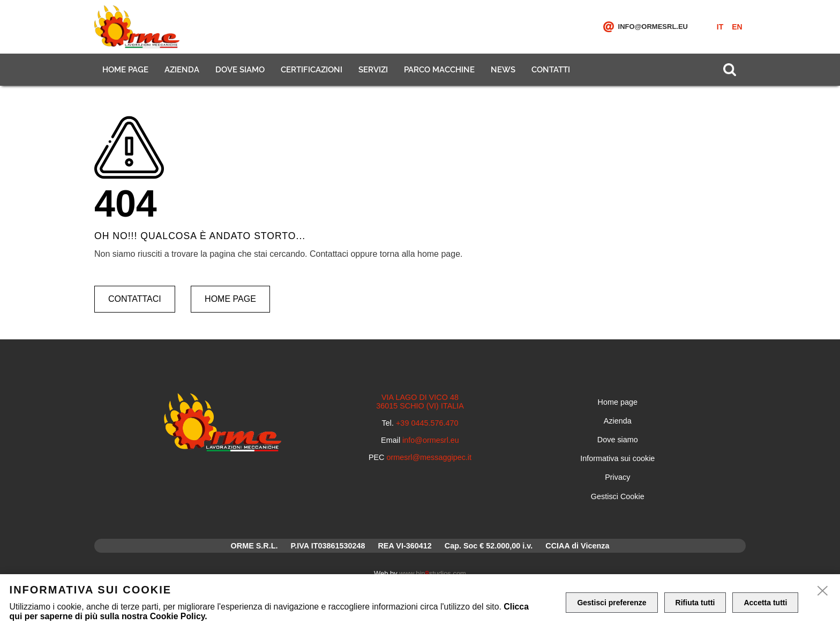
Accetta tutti (765, 603)
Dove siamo (240, 70)
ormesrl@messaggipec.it (429, 457)
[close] (823, 591)
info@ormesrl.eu (653, 27)
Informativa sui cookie (617, 458)
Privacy (617, 477)
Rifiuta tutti (695, 603)
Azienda (182, 70)
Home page (125, 70)
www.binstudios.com (433, 573)
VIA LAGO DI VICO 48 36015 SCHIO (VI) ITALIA (420, 402)
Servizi (373, 70)
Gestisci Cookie (618, 496)
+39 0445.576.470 (427, 423)
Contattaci (135, 299)
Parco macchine (439, 70)
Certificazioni (312, 70)
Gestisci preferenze (612, 603)
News (503, 70)
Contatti (551, 70)
